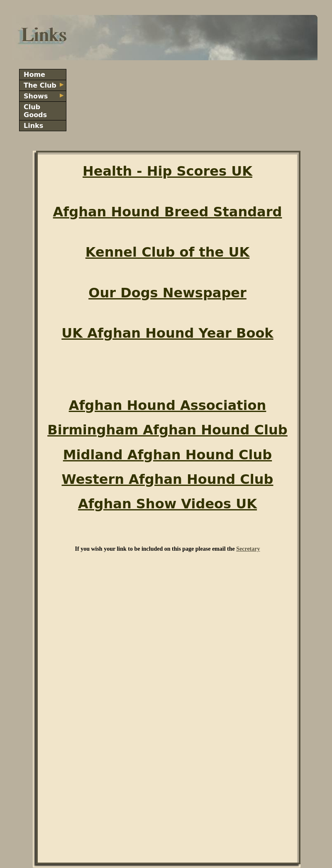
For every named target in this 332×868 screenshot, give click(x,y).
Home (34, 75)
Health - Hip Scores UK (167, 171)
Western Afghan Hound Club (167, 479)
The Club (44, 85)
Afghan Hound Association (168, 405)
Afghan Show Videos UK (167, 504)
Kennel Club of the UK (167, 252)
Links (33, 126)
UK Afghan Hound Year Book (167, 333)
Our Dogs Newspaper (167, 293)
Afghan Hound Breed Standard (168, 212)
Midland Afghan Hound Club (168, 455)
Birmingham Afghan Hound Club (167, 430)
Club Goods (35, 111)
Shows (44, 96)
